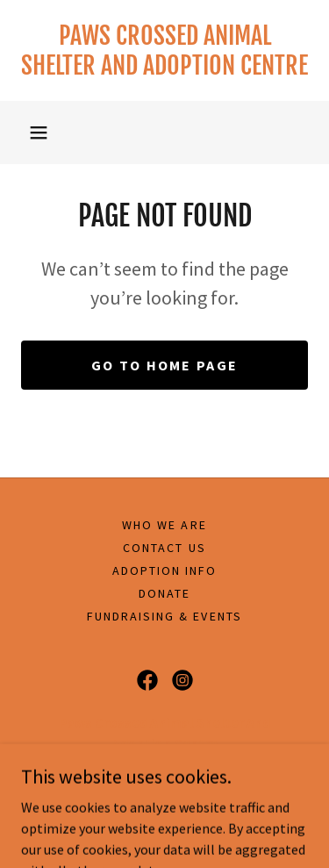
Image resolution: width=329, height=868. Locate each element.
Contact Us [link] (164, 548)
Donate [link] (164, 593)
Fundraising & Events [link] (164, 616)
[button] (39, 133)
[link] (164, 50)
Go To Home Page (164, 365)
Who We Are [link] (164, 525)
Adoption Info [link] (164, 570)
